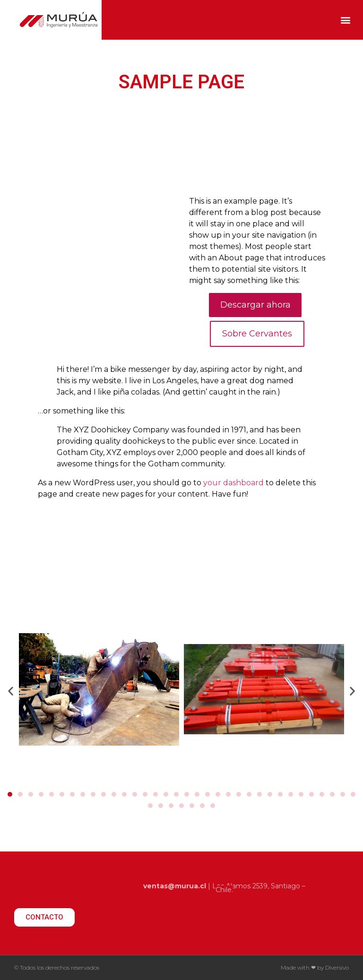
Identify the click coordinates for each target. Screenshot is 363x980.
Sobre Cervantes (257, 334)
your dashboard (233, 483)
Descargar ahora (255, 305)
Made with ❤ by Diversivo (315, 967)
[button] (346, 20)
